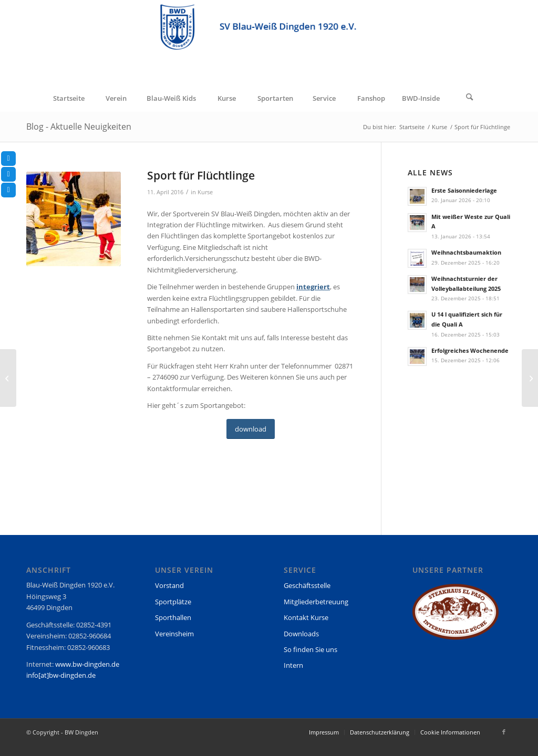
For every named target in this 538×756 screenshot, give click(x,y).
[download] (251, 429)
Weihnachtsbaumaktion (466, 252)
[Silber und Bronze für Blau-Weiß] (8, 378)
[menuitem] (68, 98)
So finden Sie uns (311, 649)
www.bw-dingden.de (87, 664)
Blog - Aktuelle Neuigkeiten (79, 127)
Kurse (205, 192)
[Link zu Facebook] (504, 732)
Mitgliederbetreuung (316, 602)
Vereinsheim (174, 634)
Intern (293, 665)
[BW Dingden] (269, 43)
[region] (456, 617)
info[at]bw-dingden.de (61, 675)
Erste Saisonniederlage (464, 190)
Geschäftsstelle (307, 585)
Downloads (301, 634)
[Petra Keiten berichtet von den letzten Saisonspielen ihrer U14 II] (530, 378)
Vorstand (169, 585)
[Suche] (470, 98)
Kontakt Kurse (306, 617)
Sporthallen (173, 617)
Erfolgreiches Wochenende (470, 350)
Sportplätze (173, 602)
